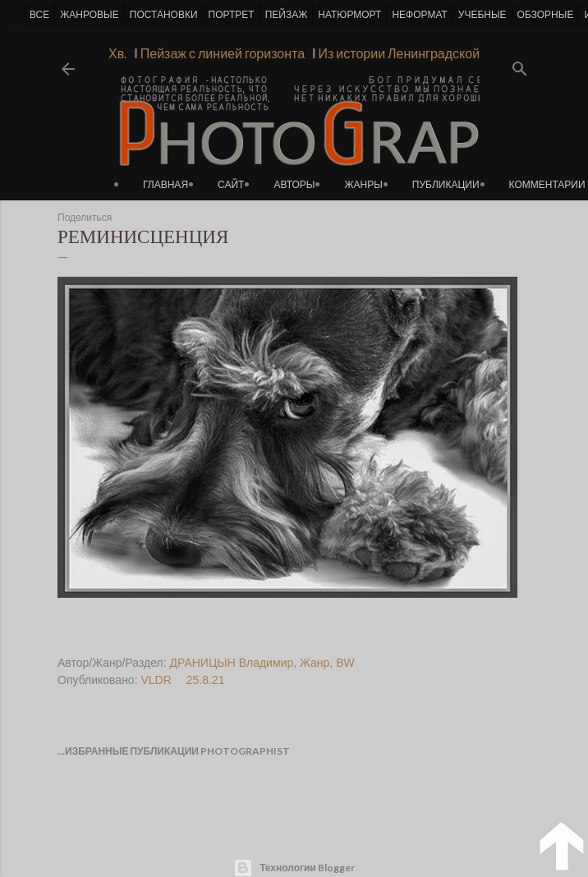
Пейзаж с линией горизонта (219, 53)
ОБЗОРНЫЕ (546, 15)
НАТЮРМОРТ (349, 15)
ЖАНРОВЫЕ (89, 15)
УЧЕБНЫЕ (482, 15)
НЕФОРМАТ (419, 15)
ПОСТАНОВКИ (164, 15)
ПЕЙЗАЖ (287, 15)
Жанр (315, 663)
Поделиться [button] (85, 218)
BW (345, 663)
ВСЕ (39, 15)
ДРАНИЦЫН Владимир (232, 663)
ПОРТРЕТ (232, 15)
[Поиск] (520, 64)
